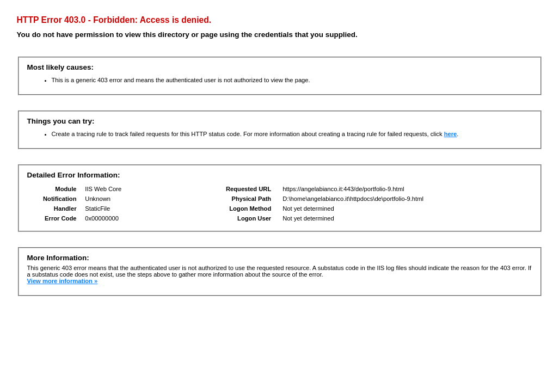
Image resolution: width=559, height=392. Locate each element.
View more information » (63, 281)
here (451, 134)
